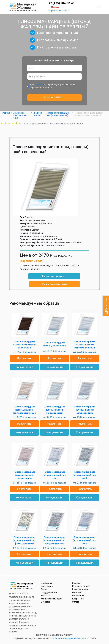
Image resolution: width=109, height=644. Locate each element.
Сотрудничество (49, 592)
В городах (46, 602)
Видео (44, 589)
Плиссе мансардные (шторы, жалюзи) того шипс (85, 540)
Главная (6, 113)
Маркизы (77, 592)
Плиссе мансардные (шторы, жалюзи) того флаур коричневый (24, 540)
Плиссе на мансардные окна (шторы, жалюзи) (57, 114)
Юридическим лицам (51, 599)
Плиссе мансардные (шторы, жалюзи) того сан (54, 475)
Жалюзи (76, 583)
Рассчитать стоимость (54, 276)
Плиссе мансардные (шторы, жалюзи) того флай (85, 475)
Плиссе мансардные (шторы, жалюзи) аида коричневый (24, 345)
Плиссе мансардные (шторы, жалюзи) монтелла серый (54, 410)
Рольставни (78, 596)
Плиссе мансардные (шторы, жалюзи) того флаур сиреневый (54, 540)
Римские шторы (80, 589)
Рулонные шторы (81, 586)
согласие (39, 85)
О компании (47, 583)
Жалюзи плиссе (38, 114)
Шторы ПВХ (78, 599)
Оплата (76, 602)
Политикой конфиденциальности (68, 638)
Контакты (46, 596)
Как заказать (47, 586)
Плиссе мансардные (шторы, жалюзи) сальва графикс (85, 410)
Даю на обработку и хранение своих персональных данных (52, 86)
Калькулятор (106, 306)
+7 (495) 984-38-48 (62, 3)
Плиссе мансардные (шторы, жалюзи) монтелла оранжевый (24, 410)
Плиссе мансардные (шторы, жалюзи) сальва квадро (24, 475)
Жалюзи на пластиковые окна (20, 115)
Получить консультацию (54, 284)
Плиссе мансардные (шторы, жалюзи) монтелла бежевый (85, 345)
